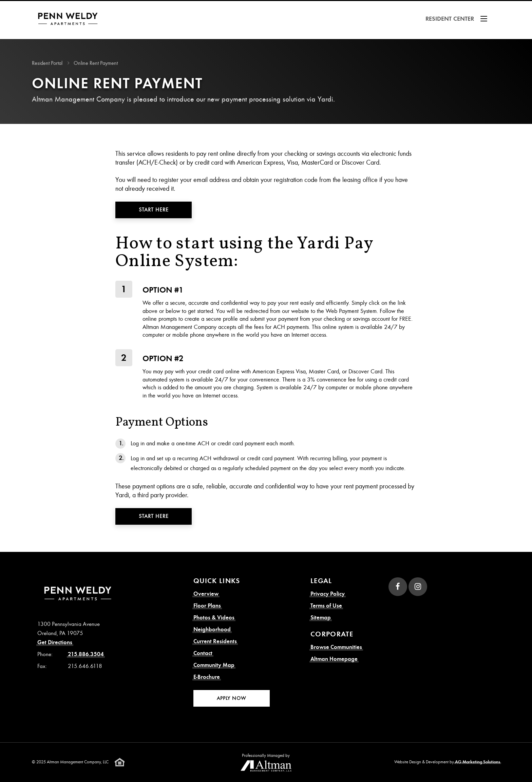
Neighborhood (212, 629)
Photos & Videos (214, 618)
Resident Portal (47, 63)
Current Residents (215, 641)
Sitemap (321, 618)
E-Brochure (207, 677)
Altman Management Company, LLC (78, 762)
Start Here (154, 210)
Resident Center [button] (458, 19)
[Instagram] (418, 587)
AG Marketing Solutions (478, 762)
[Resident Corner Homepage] (70, 19)
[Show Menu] (484, 19)
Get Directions (55, 642)
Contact (203, 653)
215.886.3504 (86, 654)
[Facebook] (398, 587)
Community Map (214, 665)
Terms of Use (326, 606)
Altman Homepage (334, 659)
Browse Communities (336, 647)
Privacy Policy (328, 594)
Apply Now (231, 698)
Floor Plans (207, 606)
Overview (206, 594)
